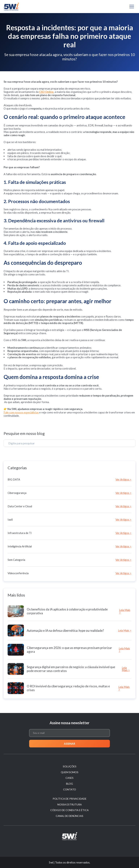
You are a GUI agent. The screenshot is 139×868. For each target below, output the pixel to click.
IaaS (10, 562)
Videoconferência (18, 615)
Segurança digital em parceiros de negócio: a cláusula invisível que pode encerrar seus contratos (71, 707)
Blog (69, 784)
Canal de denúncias (69, 816)
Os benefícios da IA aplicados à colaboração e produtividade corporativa (67, 650)
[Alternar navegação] (132, 7)
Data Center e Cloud (20, 548)
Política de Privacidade (70, 799)
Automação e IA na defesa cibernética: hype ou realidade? (65, 669)
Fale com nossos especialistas (21, 412)
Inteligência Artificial (20, 588)
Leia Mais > (125, 650)
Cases (69, 778)
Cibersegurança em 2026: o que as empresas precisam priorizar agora (69, 688)
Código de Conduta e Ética (69, 810)
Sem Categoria (16, 602)
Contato (70, 789)
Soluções (70, 766)
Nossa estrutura (70, 804)
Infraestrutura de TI (20, 575)
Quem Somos (70, 772)
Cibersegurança (17, 535)
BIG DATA (14, 521)
